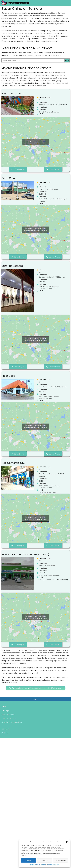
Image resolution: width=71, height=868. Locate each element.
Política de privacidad (47, 865)
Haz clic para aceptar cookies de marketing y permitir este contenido (36, 144)
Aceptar (28, 860)
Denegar (45, 860)
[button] (67, 842)
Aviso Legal (56, 865)
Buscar (67, 61)
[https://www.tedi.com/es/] (46, 502)
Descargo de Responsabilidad (12, 733)
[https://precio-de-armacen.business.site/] (52, 593)
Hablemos (5, 743)
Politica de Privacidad (9, 729)
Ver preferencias (61, 860)
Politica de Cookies (35, 865)
